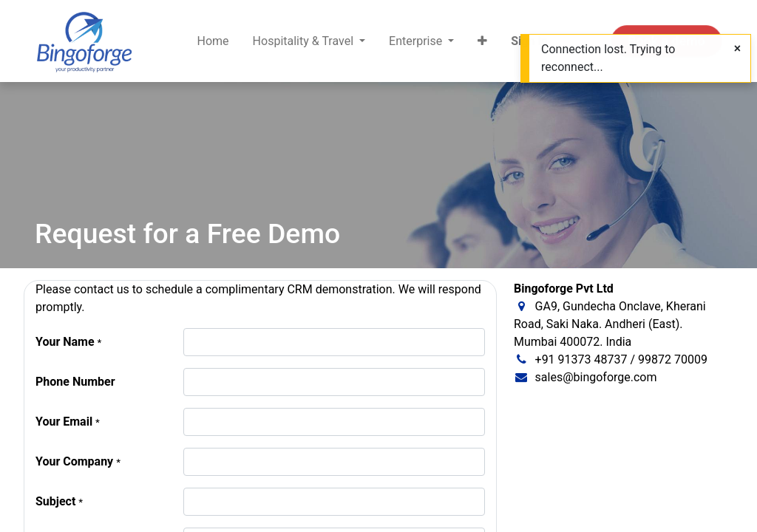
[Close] (737, 49)
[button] (482, 41)
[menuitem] (213, 41)
